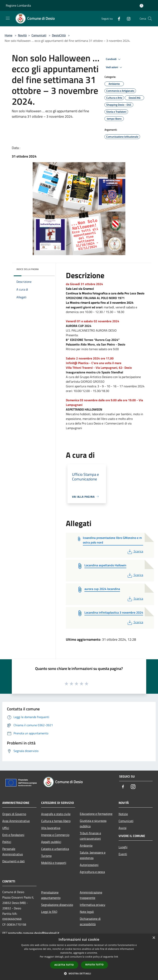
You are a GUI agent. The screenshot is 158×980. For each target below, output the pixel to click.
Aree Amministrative (16, 821)
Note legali (87, 912)
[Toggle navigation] (8, 18)
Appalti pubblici (51, 842)
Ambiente (86, 845)
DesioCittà (59, 35)
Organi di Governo (14, 814)
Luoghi (123, 847)
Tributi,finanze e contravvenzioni (90, 836)
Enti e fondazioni (13, 835)
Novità (22, 35)
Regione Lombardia (18, 5)
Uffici (6, 828)
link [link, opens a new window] (116, 957)
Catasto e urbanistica (55, 849)
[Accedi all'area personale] (141, 6)
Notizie (123, 814)
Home (8, 35)
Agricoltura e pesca (92, 872)
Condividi (114, 59)
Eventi (123, 854)
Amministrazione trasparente (91, 895)
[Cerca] (150, 19)
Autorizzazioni (89, 865)
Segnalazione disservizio (57, 905)
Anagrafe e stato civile (56, 814)
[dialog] (79, 957)
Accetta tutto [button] (64, 965)
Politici (7, 842)
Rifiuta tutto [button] (95, 965)
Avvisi (123, 828)
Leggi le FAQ (49, 912)
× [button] (154, 938)
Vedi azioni (115, 67)
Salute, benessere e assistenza (93, 855)
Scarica (135, 551)
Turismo (46, 856)
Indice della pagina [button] (28, 269)
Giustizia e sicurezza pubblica (93, 823)
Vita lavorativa (51, 828)
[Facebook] (117, 18)
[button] (79, 973)
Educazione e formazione (96, 814)
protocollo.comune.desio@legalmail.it (34, 933)
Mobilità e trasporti (54, 863)
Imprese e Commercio (55, 835)
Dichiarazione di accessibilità (90, 921)
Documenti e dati (14, 861)
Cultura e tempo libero (56, 821)
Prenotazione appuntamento (51, 895)
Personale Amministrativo (13, 851)
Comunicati (39, 35)
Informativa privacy (93, 905)
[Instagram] (127, 18)
